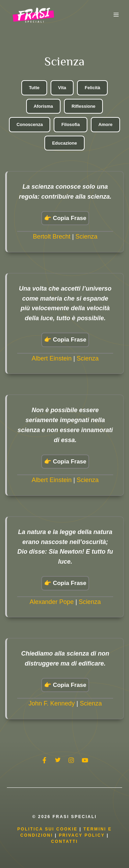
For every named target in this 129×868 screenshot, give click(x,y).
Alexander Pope (52, 602)
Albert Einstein (52, 358)
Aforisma (43, 106)
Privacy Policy (83, 835)
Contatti (64, 841)
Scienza (86, 237)
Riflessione (83, 106)
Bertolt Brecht (52, 237)
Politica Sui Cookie (47, 829)
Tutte (34, 88)
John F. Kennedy (52, 703)
